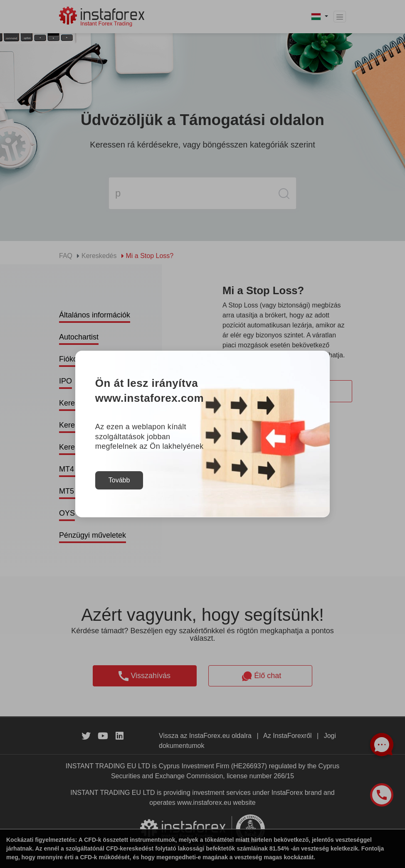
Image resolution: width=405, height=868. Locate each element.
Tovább (119, 480)
